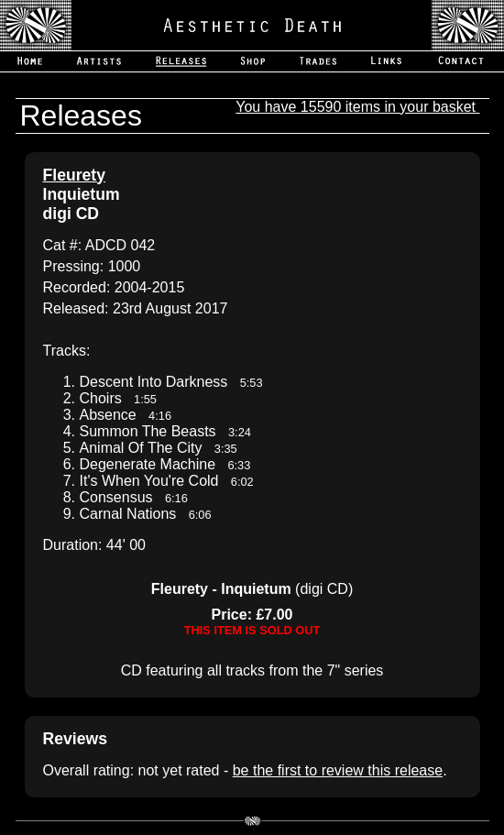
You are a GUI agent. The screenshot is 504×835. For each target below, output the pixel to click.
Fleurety (74, 175)
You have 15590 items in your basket (357, 107)
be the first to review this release (338, 770)
